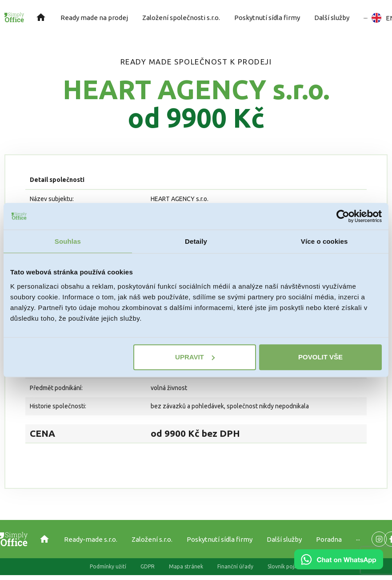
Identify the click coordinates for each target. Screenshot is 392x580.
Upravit (195, 357)
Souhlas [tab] (68, 241)
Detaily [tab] (196, 241)
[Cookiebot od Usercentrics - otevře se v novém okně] (343, 216)
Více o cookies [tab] (324, 241)
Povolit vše (320, 357)
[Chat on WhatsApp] (339, 566)
